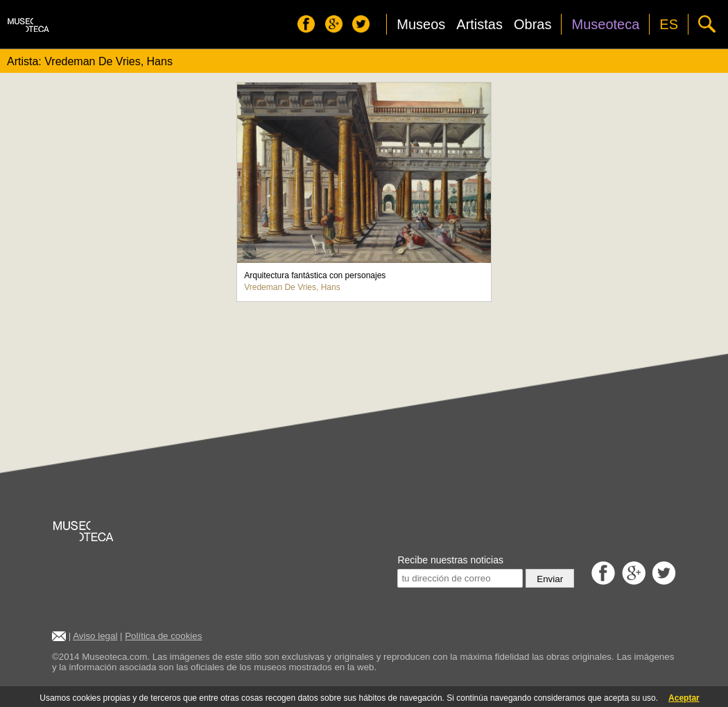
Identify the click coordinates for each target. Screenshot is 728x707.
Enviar (550, 579)
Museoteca (605, 24)
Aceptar (684, 698)
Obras (532, 24)
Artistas (479, 24)
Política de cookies (163, 636)
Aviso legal (95, 636)
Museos (421, 24)
